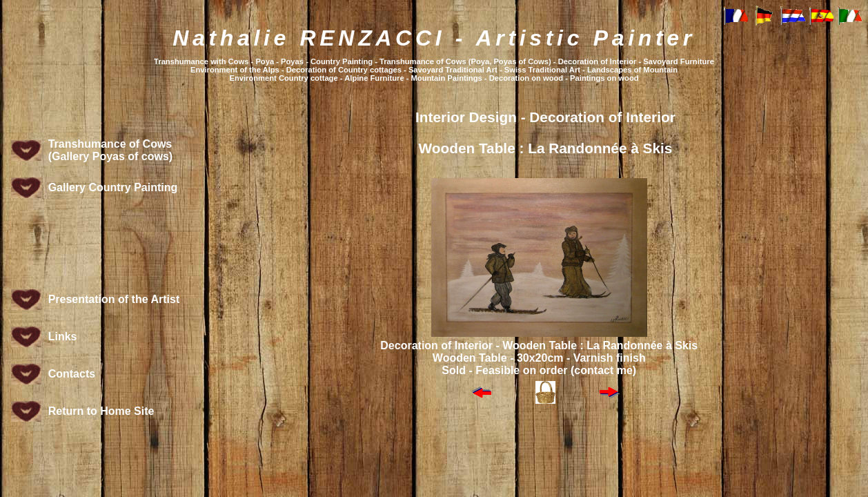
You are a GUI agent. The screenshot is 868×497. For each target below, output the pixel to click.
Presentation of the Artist (114, 299)
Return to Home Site (101, 411)
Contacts (72, 374)
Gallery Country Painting (113, 187)
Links (63, 337)
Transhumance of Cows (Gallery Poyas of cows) (111, 150)
